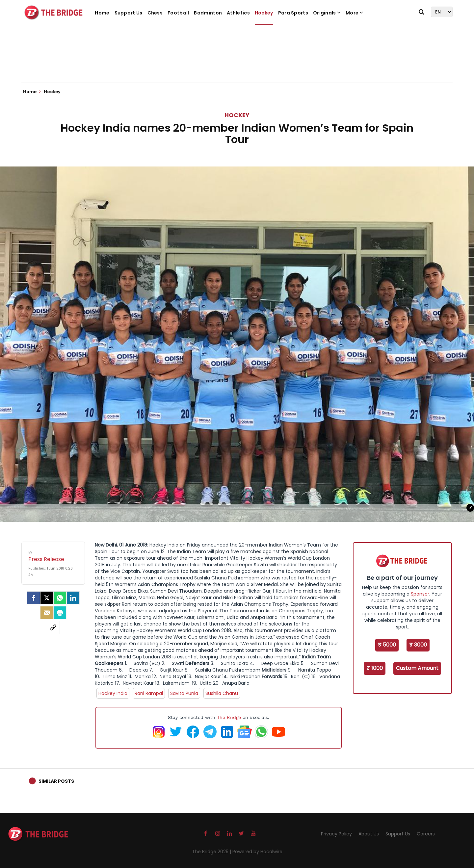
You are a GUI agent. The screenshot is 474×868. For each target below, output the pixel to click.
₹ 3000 (418, 645)
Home (102, 13)
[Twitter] (47, 598)
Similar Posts (56, 781)
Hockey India (113, 693)
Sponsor (420, 594)
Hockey (264, 13)
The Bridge (229, 717)
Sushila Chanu (222, 693)
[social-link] (53, 627)
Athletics (238, 13)
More (355, 13)
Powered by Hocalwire (257, 852)
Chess (155, 13)
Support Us (129, 13)
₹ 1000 (375, 668)
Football (178, 13)
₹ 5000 (387, 645)
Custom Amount (417, 668)
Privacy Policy (336, 834)
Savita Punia (184, 693)
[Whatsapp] (60, 598)
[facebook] (34, 598)
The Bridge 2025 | (212, 852)
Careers (426, 834)
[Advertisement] (237, 63)
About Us (369, 834)
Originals (327, 13)
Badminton (208, 13)
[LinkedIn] (73, 598)
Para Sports (293, 13)
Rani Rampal (149, 693)
